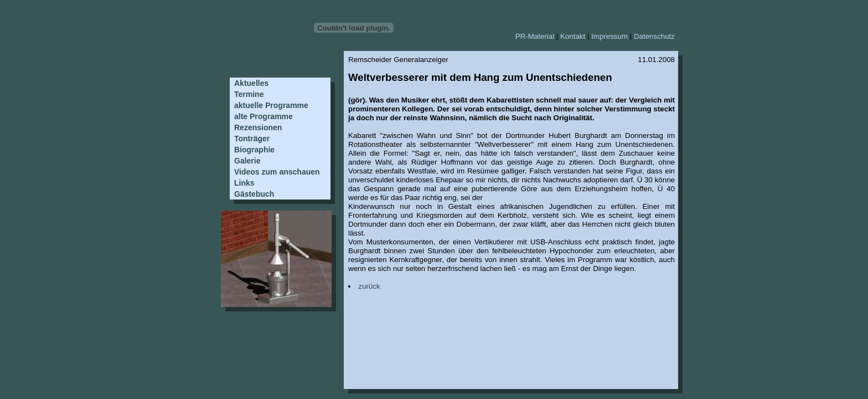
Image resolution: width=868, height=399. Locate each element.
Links (244, 183)
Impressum (609, 36)
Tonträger (252, 139)
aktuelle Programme (271, 105)
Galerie (247, 161)
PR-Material (535, 36)
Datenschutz (654, 36)
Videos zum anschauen (277, 172)
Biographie (254, 150)
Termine (249, 94)
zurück (369, 286)
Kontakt (573, 36)
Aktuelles (251, 83)
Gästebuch (254, 194)
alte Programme (263, 116)
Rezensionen (258, 127)
